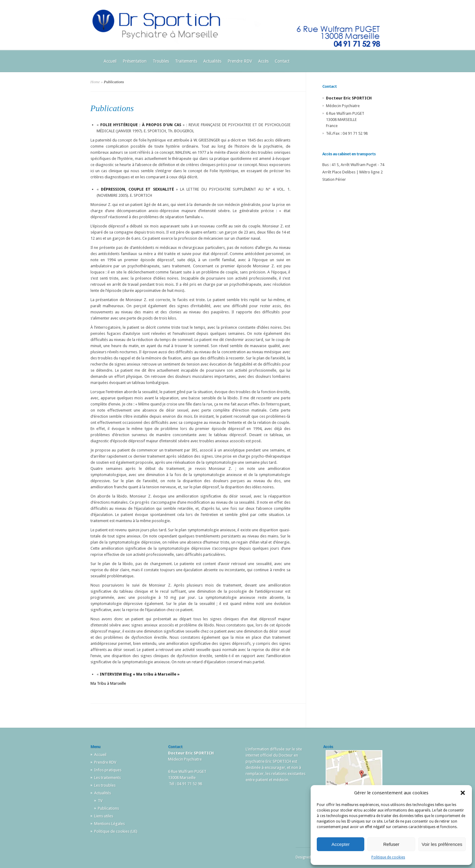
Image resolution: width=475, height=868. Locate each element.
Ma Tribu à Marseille (108, 683)
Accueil (110, 61)
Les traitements (107, 778)
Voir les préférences (442, 844)
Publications (108, 808)
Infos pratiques (108, 770)
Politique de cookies (388, 857)
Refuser (391, 844)
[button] (463, 793)
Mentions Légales (109, 824)
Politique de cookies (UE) (116, 831)
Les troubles (105, 785)
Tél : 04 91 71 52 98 (186, 784)
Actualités (212, 61)
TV (100, 801)
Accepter (341, 844)
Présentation (135, 61)
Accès (263, 61)
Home (95, 82)
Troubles (161, 61)
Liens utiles (104, 816)
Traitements (186, 61)
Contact (282, 61)
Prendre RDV (240, 61)
